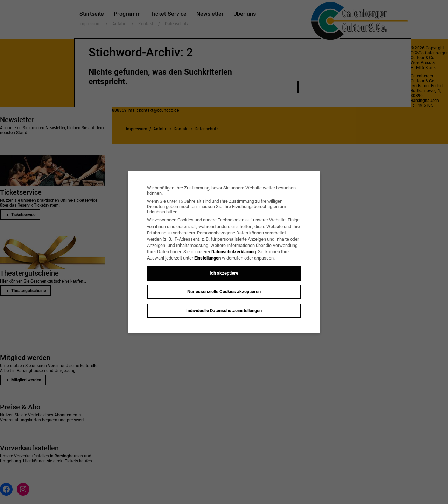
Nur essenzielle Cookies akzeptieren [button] (224, 292)
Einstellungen (208, 258)
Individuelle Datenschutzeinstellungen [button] (224, 310)
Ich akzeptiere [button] (224, 273)
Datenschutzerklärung (234, 252)
